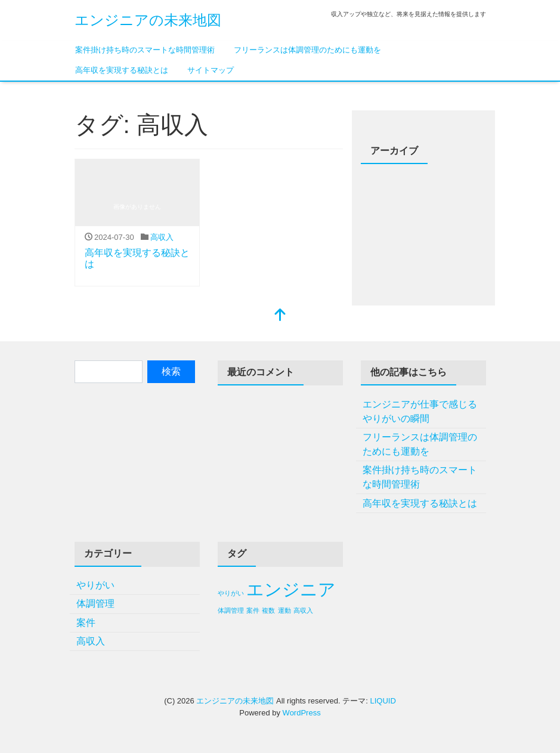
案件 (86, 623)
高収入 (162, 237)
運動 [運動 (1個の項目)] (284, 610)
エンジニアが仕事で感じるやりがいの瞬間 (420, 411)
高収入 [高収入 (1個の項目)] (303, 610)
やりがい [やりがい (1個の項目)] (231, 593)
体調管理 (95, 604)
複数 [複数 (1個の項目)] (268, 610)
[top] (280, 316)
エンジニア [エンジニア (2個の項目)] (291, 589)
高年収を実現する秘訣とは (122, 70)
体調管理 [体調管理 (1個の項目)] (231, 610)
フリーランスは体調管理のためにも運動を (307, 50)
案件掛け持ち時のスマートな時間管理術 (145, 50)
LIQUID (383, 701)
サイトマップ (211, 70)
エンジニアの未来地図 (148, 20)
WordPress (302, 713)
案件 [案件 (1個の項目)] (253, 610)
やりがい (95, 585)
